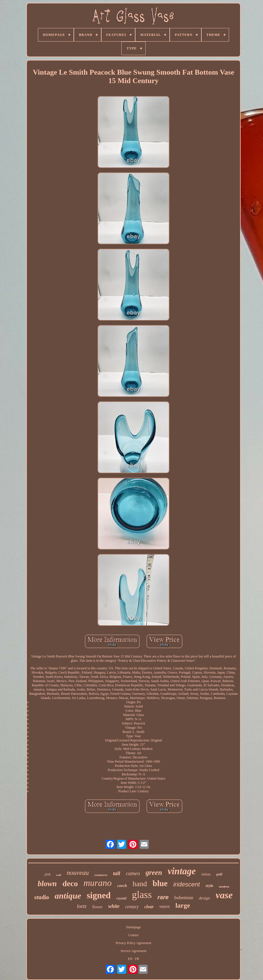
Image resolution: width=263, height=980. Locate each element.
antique (68, 896)
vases (164, 906)
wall (59, 875)
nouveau (78, 873)
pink (48, 874)
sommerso (101, 875)
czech (122, 886)
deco (70, 883)
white (114, 906)
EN (130, 959)
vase (224, 895)
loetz (82, 906)
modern (224, 886)
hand (140, 884)
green (154, 872)
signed (99, 895)
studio (42, 897)
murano (98, 883)
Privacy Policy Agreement (133, 943)
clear (149, 907)
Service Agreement (133, 951)
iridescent (187, 884)
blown (47, 884)
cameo (133, 873)
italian (206, 874)
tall (117, 873)
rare (163, 897)
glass (142, 895)
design (204, 898)
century (132, 907)
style (209, 886)
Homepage (133, 927)
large (183, 905)
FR (137, 959)
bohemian (184, 898)
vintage (182, 871)
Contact (133, 935)
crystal (121, 898)
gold (219, 874)
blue (160, 883)
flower (97, 907)
